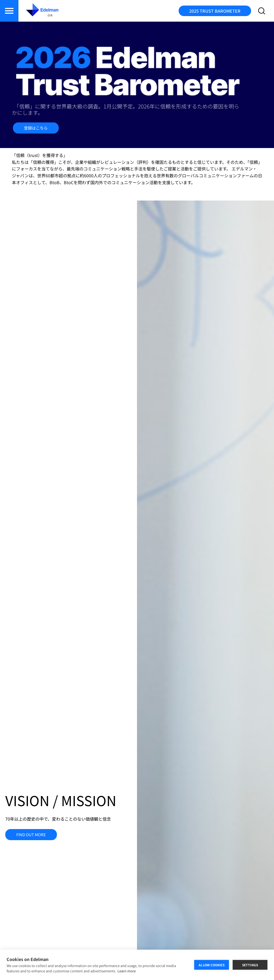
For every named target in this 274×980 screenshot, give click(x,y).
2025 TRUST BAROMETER (215, 11)
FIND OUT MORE (31, 834)
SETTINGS (250, 965)
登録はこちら (36, 128)
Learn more (127, 971)
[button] (9, 11)
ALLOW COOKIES (212, 965)
